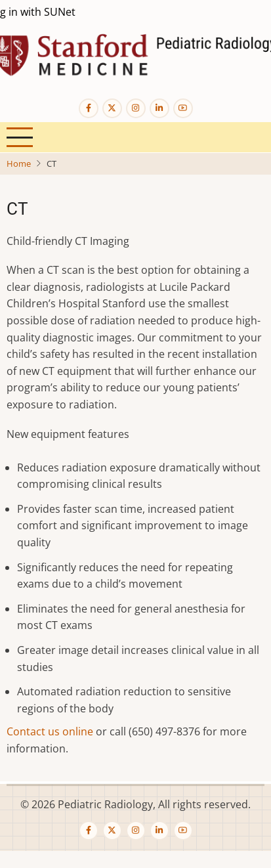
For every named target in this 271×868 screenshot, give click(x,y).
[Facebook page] (89, 108)
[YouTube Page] (183, 108)
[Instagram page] (136, 108)
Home (19, 163)
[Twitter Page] (112, 108)
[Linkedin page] (159, 108)
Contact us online (50, 731)
